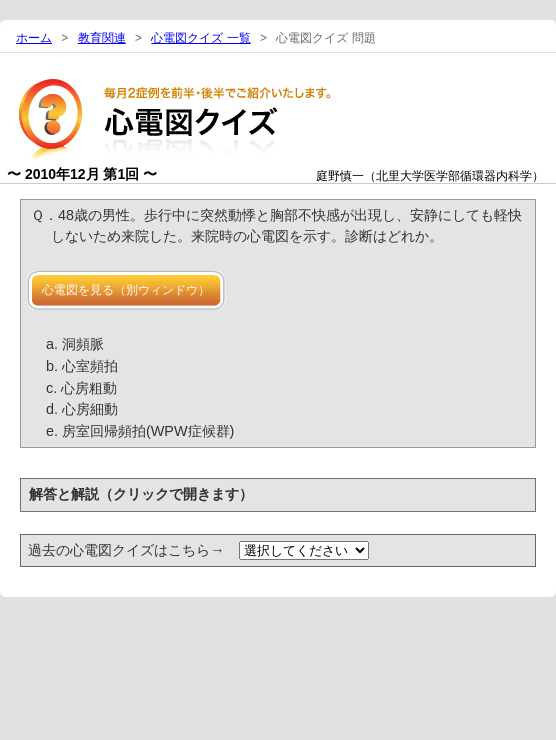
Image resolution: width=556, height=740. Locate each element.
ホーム (34, 38)
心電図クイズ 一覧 (200, 38)
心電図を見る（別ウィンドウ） (126, 290)
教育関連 (102, 38)
